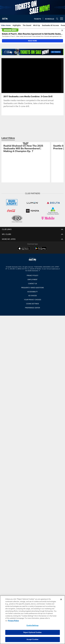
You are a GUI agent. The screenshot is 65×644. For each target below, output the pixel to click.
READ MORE (32, 41)
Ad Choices (33, 296)
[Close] (62, 31)
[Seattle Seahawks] (32, 260)
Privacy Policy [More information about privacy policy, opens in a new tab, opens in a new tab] (13, 621)
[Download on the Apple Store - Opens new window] (24, 249)
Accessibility (32, 292)
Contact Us (32, 284)
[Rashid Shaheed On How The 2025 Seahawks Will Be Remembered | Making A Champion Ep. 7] (26, 149)
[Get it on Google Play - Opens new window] (41, 250)
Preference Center (32, 308)
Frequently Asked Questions (32, 288)
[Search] (57, 19)
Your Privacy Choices (33, 300)
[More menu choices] (62, 19)
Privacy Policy (32, 275)
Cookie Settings (32, 304)
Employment (32, 279)
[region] (32, 620)
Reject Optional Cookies (33, 632)
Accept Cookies (33, 639)
